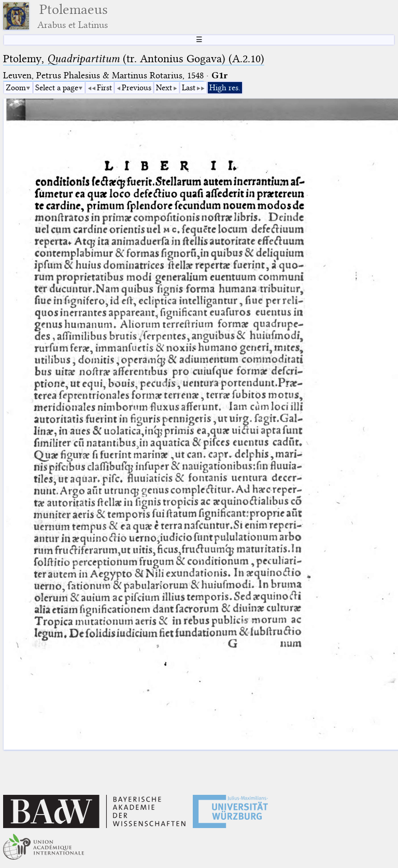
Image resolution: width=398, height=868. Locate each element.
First (104, 88)
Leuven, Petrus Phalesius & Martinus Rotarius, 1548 (103, 75)
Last (189, 88)
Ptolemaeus (73, 16)
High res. (225, 88)
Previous (137, 88)
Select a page (57, 88)
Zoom (16, 88)
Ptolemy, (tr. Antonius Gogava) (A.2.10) (134, 59)
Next (164, 88)
